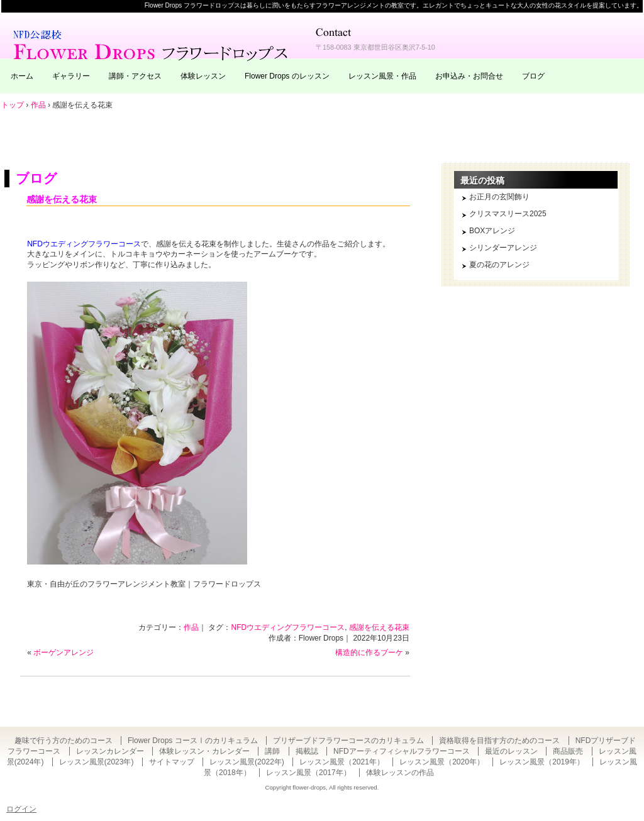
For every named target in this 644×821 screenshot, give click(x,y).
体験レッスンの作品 (400, 773)
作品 (191, 627)
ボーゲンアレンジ (64, 653)
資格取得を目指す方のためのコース (499, 741)
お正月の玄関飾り (499, 197)
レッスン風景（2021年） (342, 762)
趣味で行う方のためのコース (64, 741)
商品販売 (568, 751)
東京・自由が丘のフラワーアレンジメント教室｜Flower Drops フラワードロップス (152, 44)
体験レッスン (203, 76)
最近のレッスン (511, 751)
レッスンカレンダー (110, 751)
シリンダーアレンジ (503, 248)
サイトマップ (172, 762)
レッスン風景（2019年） (542, 762)
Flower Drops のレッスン (287, 76)
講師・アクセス (135, 76)
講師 (272, 751)
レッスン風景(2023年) (97, 762)
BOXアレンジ (492, 231)
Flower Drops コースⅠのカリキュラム (193, 741)
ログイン (21, 809)
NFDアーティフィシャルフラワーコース (402, 751)
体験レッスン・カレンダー (204, 751)
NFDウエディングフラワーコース (84, 244)
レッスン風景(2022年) (247, 762)
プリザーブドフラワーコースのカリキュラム (348, 741)
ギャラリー (71, 76)
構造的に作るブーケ (369, 653)
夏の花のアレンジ (499, 265)
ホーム (22, 76)
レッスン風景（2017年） (308, 773)
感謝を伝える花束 (62, 199)
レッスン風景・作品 (382, 76)
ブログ (533, 76)
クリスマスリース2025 (508, 214)
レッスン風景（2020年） (442, 762)
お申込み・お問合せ (469, 76)
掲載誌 (307, 751)
